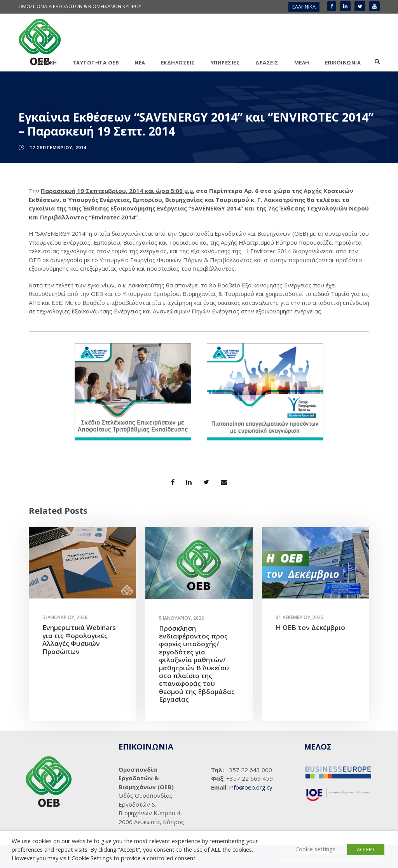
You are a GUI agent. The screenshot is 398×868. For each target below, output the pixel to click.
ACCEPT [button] (366, 849)
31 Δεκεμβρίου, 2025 (299, 617)
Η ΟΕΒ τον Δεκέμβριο (310, 627)
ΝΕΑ (140, 63)
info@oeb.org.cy (251, 787)
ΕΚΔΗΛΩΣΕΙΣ (178, 63)
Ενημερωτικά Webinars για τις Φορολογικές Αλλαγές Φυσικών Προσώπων (79, 639)
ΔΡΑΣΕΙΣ (267, 63)
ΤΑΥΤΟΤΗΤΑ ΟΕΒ (96, 63)
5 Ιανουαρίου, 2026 (65, 617)
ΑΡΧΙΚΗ (47, 63)
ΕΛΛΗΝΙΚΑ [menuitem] (304, 7)
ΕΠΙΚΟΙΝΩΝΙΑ (343, 63)
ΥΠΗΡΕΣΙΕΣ (225, 63)
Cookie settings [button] (315, 849)
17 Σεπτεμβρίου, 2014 (58, 147)
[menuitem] (304, 7)
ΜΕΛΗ (302, 63)
